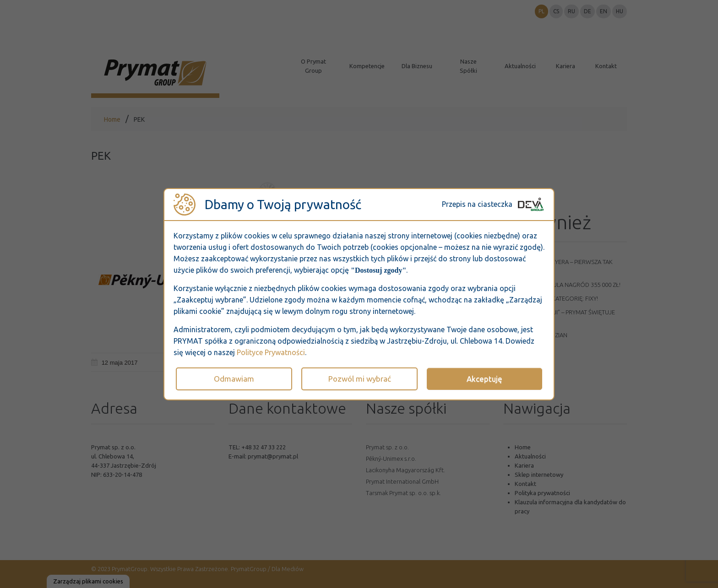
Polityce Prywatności (271, 352)
